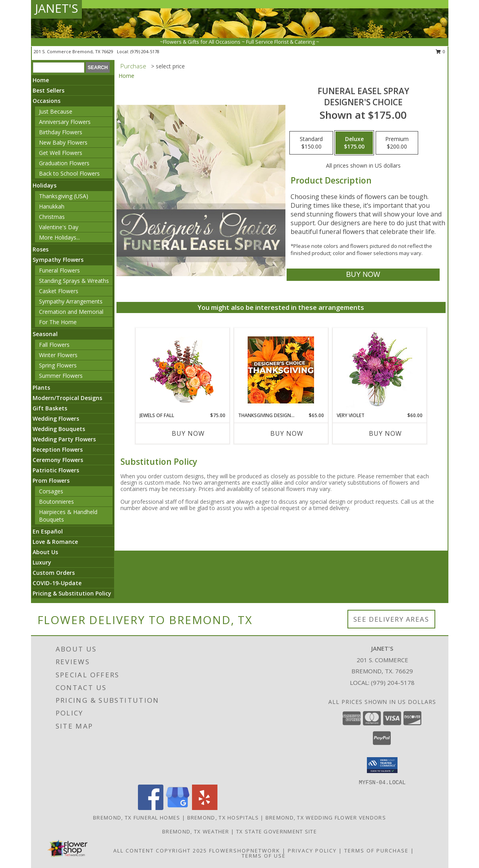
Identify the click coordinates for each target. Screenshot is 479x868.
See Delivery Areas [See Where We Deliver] (391, 619)
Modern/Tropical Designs (67, 398)
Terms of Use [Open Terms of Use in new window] (264, 856)
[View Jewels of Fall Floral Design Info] (182, 370)
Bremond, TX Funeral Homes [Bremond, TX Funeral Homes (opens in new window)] (137, 818)
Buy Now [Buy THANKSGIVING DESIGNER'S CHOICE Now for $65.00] (287, 433)
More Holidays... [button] (59, 237)
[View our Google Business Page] (178, 808)
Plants (41, 388)
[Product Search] (59, 68)
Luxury (42, 562)
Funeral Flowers (59, 270)
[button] (382, 765)
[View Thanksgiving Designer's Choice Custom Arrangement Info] (281, 370)
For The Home (58, 322)
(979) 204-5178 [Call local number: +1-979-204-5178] (145, 51)
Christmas (52, 217)
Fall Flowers (54, 345)
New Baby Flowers (63, 142)
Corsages (51, 491)
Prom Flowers (51, 480)
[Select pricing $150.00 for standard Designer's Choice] (311, 143)
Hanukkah (52, 206)
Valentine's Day (59, 227)
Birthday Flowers (61, 132)
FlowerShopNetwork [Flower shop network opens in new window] (245, 851)
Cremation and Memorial (71, 312)
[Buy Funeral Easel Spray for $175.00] (363, 275)
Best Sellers (48, 90)
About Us (45, 552)
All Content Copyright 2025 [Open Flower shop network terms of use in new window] (160, 851)
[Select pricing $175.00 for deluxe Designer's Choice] (354, 143)
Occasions (47, 101)
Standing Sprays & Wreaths (74, 281)
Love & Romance (55, 542)
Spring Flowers (58, 365)
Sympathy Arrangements (71, 301)
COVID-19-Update (57, 583)
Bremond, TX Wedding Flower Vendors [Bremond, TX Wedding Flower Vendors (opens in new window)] (326, 818)
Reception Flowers (58, 449)
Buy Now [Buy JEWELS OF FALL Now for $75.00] (188, 433)
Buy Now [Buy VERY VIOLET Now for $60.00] (385, 433)
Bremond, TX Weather (196, 831)
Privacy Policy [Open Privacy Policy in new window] (312, 851)
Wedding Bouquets (59, 429)
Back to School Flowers (69, 173)
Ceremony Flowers (58, 460)
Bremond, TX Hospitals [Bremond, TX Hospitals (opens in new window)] (223, 818)
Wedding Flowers (56, 419)
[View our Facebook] (151, 808)
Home (41, 80)
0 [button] (441, 51)
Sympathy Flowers (58, 260)
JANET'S (56, 8)
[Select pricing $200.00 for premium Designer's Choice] (397, 143)
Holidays (45, 185)
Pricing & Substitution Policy (72, 593)
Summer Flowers (61, 376)
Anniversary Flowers (65, 122)
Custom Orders (54, 573)
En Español (48, 531)
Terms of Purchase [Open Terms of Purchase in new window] (376, 851)
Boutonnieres (56, 502)
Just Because (56, 111)
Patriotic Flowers (56, 470)
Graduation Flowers (64, 163)
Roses (41, 249)
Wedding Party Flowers (64, 439)
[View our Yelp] (205, 808)
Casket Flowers (59, 291)
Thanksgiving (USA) (64, 196)
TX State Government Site (276, 831)
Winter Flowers (58, 355)
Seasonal (45, 334)
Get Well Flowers (61, 153)
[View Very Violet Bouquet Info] (379, 370)
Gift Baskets (50, 408)
